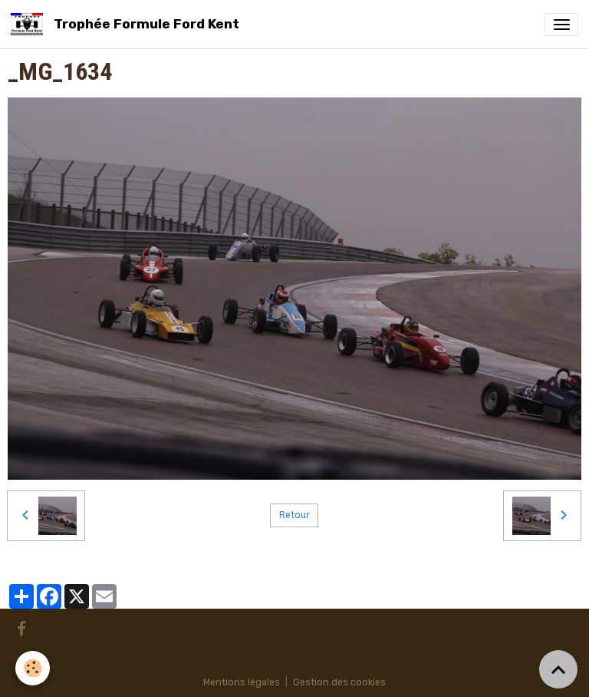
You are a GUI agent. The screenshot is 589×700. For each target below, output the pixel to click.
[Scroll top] (558, 669)
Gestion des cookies (339, 682)
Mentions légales (242, 682)
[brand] (128, 24)
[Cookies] (33, 668)
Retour (294, 515)
